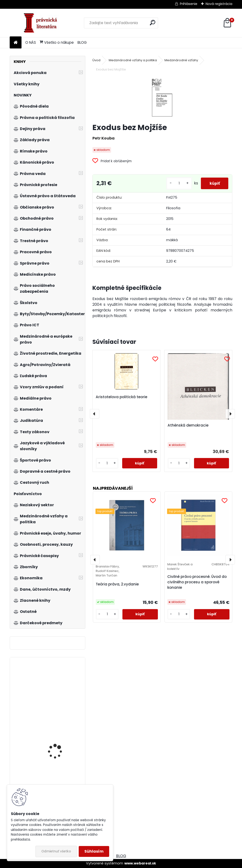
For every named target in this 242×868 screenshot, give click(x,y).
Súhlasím (94, 851)
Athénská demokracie (188, 425)
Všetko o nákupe (57, 42)
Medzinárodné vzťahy (181, 60)
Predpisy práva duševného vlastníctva (60, 738)
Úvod (96, 60)
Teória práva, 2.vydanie (117, 584)
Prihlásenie (189, 4)
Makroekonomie (54, 784)
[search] (153, 23)
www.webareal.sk (140, 863)
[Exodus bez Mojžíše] (162, 98)
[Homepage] (16, 43)
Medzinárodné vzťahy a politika (133, 60)
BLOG (82, 42)
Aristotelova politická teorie (121, 397)
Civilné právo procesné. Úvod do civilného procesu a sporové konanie (197, 582)
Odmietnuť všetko (56, 851)
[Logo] (42, 23)
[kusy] (177, 183)
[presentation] (95, 414)
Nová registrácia (219, 4)
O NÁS (31, 42)
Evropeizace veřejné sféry (61, 689)
